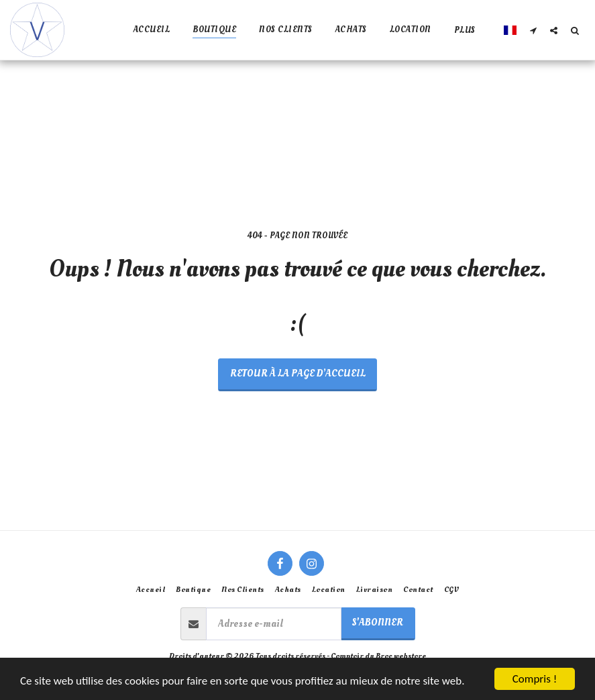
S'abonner (378, 622)
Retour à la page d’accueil (298, 373)
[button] (533, 30)
